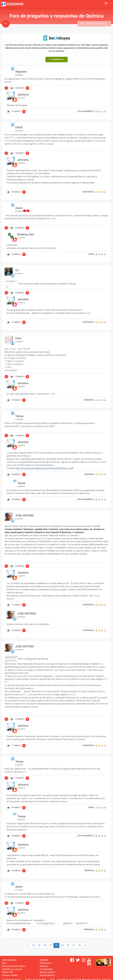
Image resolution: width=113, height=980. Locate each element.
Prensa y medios (10, 975)
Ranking (43, 966)
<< (28, 945)
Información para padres (14, 966)
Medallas (44, 960)
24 (33, 945)
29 (62, 945)
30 (68, 945)
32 (80, 945)
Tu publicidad (46, 969)
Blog (4, 963)
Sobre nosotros (9, 960)
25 (39, 945)
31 (74, 945)
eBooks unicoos (47, 972)
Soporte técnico (47, 975)
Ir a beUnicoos (56, 59)
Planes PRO (8, 972)
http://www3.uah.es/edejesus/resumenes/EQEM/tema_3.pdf (45, 468)
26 (45, 945)
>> (85, 945)
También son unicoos (12, 969)
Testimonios (46, 963)
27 (51, 945)
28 (56, 945)
